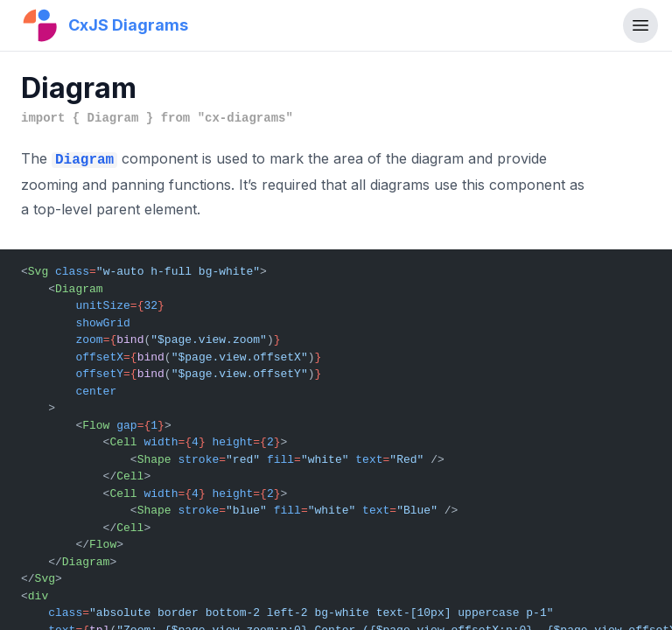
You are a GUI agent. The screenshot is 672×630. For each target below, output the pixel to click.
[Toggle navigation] (640, 25)
